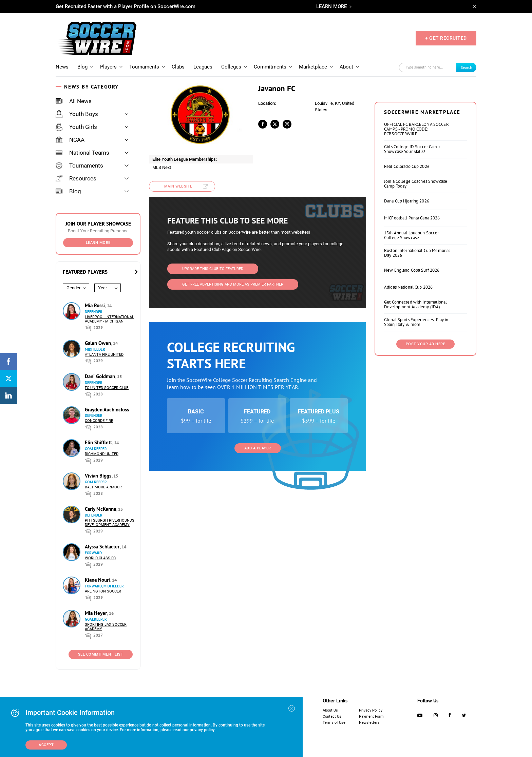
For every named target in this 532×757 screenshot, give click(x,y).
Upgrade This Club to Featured (213, 269)
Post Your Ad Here (426, 344)
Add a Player (258, 448)
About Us (330, 710)
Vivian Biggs (99, 476)
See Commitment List (101, 654)
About (346, 67)
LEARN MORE (331, 6)
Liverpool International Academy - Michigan (109, 319)
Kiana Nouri (98, 580)
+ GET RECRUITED (446, 38)
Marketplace (313, 67)
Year (102, 288)
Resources (76, 178)
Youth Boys (77, 114)
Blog (82, 67)
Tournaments (144, 67)
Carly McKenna (101, 509)
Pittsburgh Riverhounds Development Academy (110, 523)
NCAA (70, 140)
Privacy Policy (371, 710)
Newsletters (369, 723)
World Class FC (100, 558)
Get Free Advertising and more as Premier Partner (233, 284)
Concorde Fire (99, 421)
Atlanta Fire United (104, 355)
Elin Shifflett (99, 442)
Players (108, 67)
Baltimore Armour (103, 487)
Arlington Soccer (103, 591)
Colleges (231, 67)
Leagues (203, 67)
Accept (46, 745)
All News (74, 101)
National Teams (82, 153)
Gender (73, 288)
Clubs (178, 67)
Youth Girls (76, 127)
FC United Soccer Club (107, 388)
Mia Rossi (96, 305)
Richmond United (102, 454)
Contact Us (332, 716)
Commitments (270, 67)
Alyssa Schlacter (103, 547)
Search (467, 67)
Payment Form (371, 716)
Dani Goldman (101, 376)
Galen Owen (99, 343)
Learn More (98, 243)
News (62, 67)
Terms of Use (334, 723)
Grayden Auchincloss (107, 410)
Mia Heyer (97, 613)
